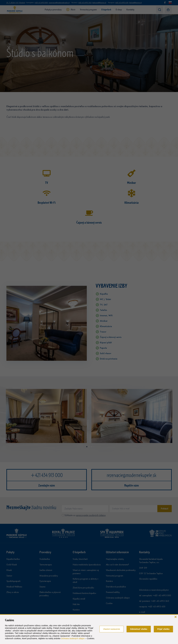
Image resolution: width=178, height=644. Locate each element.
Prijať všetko (163, 629)
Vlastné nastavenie (111, 629)
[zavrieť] (176, 617)
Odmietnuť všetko (139, 629)
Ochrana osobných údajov (73, 638)
